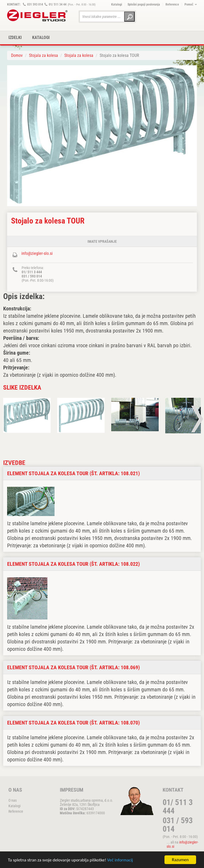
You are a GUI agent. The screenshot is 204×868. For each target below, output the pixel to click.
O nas (13, 800)
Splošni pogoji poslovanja (144, 4)
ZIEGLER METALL (37, 15)
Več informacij (120, 860)
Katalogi (117, 4)
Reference (172, 4)
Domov (17, 55)
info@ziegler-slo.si (37, 253)
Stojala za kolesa (43, 55)
